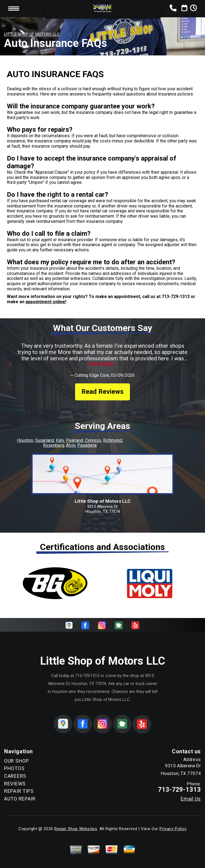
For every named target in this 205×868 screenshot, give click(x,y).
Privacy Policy (173, 829)
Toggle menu (14, 8)
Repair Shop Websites (76, 829)
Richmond (113, 440)
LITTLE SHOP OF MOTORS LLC (32, 34)
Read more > (103, 364)
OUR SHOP (17, 761)
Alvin (71, 445)
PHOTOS (14, 768)
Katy (60, 440)
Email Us (191, 799)
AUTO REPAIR (20, 799)
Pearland (75, 440)
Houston (25, 440)
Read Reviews (102, 392)
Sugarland (45, 440)
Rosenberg (54, 445)
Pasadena (87, 445)
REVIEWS (15, 784)
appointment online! (46, 302)
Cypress (93, 440)
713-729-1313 (176, 297)
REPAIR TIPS (19, 791)
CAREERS (15, 776)
